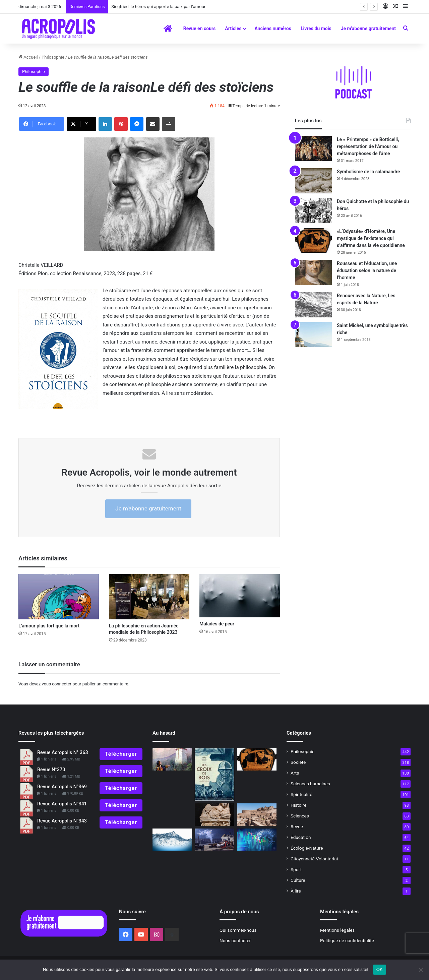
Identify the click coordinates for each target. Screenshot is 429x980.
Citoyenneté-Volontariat (314, 859)
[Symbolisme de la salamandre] (313, 181)
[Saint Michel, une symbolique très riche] (313, 335)
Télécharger (121, 754)
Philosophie (53, 57)
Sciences (300, 816)
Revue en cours (200, 28)
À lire (296, 891)
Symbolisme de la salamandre (368, 172)
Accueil (28, 57)
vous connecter (56, 684)
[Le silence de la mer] (172, 840)
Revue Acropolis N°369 (62, 787)
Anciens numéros (273, 28)
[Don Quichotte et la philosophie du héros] (313, 211)
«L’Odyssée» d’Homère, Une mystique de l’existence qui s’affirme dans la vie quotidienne (371, 238)
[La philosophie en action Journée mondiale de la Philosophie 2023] (149, 597)
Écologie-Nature (307, 848)
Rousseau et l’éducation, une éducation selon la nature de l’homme (367, 270)
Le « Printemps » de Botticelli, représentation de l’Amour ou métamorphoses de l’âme (368, 146)
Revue (297, 826)
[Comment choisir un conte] (172, 759)
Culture (298, 880)
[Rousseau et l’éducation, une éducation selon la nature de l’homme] (313, 273)
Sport (296, 869)
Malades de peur (217, 624)
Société (298, 762)
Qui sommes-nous (238, 930)
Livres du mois (316, 28)
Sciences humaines (310, 784)
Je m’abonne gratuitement (368, 28)
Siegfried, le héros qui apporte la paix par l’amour (158, 7)
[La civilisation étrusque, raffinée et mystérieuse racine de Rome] (214, 815)
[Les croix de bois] (214, 774)
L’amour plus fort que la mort (49, 626)
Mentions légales (337, 930)
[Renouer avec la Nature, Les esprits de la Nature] (313, 305)
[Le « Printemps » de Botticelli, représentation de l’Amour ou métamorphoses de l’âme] (313, 149)
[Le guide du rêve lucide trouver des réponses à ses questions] (214, 840)
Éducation (301, 837)
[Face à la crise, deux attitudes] (257, 840)
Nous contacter (235, 940)
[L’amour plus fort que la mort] (59, 597)
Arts (295, 773)
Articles (233, 28)
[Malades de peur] (240, 596)
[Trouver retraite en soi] (257, 815)
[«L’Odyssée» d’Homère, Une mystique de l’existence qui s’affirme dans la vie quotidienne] (313, 240)
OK (380, 969)
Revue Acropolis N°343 (62, 821)
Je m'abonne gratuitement (148, 508)
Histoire (298, 805)
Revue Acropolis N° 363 (63, 753)
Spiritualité (301, 794)
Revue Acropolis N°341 (62, 804)
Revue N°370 (51, 770)
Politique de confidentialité (347, 940)
